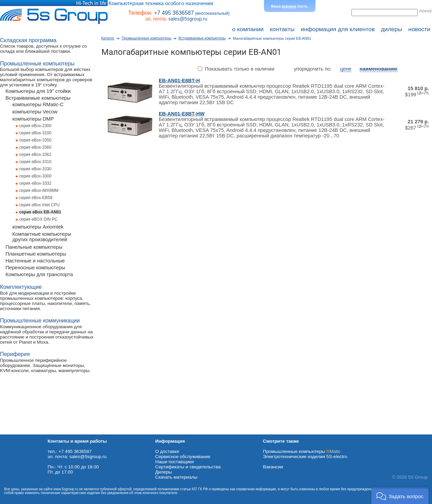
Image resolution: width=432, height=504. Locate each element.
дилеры (392, 29)
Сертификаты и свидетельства (188, 467)
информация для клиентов (338, 29)
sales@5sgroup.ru (188, 19)
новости (419, 29)
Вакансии (273, 467)
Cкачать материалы (176, 477)
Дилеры (164, 472)
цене (346, 69)
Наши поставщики (175, 462)
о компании (248, 29)
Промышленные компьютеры (302, 451)
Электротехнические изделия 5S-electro (305, 457)
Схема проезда (16, 432)
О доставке (167, 451)
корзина (289, 6)
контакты (282, 29)
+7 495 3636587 (174, 13)
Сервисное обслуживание (183, 457)
